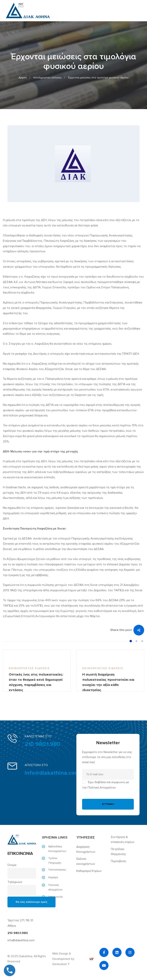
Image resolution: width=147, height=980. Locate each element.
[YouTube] (104, 965)
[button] (131, 641)
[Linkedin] (117, 952)
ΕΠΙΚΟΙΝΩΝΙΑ (20, 854)
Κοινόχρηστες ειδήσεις (47, 78)
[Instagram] (130, 952)
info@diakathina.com (52, 773)
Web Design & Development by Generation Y (73, 959)
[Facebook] (104, 952)
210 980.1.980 (42, 744)
